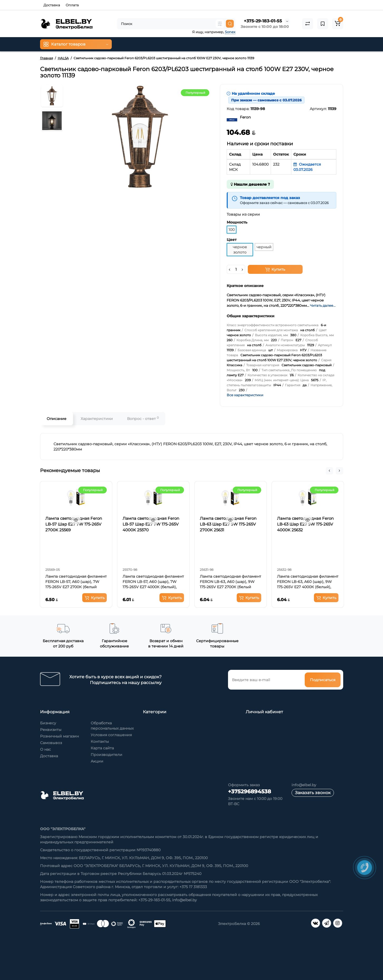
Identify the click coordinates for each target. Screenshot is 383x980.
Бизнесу (48, 723)
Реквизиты (51, 730)
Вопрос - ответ (143, 419)
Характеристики (97, 419)
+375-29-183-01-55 (263, 21)
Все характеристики (245, 395)
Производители (106, 755)
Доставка (52, 5)
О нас (45, 749)
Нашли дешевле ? (250, 184)
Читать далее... (323, 305)
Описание (57, 419)
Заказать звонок (313, 793)
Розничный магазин (59, 736)
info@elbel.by (304, 785)
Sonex (230, 32)
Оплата (72, 5)
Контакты (100, 741)
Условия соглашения (111, 735)
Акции (97, 761)
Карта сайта (102, 748)
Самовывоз (51, 743)
